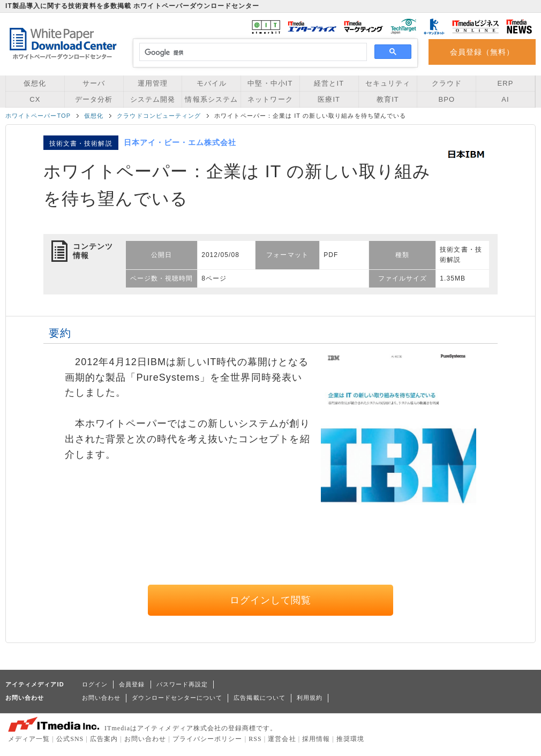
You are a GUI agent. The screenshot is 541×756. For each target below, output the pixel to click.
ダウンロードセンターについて (177, 698)
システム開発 (153, 99)
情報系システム (211, 99)
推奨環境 (350, 739)
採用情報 (316, 739)
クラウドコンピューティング (159, 116)
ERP (506, 83)
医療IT (329, 99)
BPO (446, 99)
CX (35, 99)
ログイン (95, 684)
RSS (255, 739)
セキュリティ (388, 83)
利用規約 (310, 698)
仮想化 (35, 83)
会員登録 (132, 684)
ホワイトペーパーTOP (38, 116)
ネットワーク (270, 99)
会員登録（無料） (482, 52)
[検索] (251, 52)
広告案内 (104, 739)
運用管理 (153, 83)
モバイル (212, 83)
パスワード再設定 (182, 684)
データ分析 (94, 99)
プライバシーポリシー (208, 739)
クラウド (447, 83)
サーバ (94, 83)
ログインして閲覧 (271, 600)
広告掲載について (260, 698)
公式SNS (70, 739)
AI (505, 99)
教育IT (388, 99)
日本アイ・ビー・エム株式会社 (180, 142)
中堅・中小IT (270, 83)
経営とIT (329, 83)
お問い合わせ (101, 698)
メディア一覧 (29, 739)
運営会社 (282, 739)
